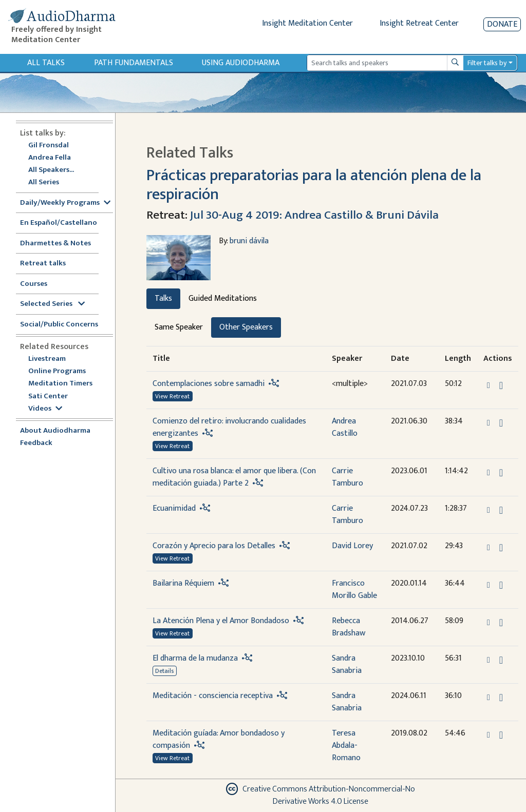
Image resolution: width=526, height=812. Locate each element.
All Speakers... (51, 170)
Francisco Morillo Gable (354, 589)
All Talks (46, 63)
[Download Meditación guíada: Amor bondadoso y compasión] (501, 735)
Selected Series (52, 304)
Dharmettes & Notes (55, 244)
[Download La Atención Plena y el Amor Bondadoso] (501, 623)
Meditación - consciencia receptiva (213, 696)
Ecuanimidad (174, 508)
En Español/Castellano (59, 223)
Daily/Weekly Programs (65, 203)
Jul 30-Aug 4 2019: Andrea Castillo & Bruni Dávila (314, 215)
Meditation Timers (60, 384)
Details (164, 671)
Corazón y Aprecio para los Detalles (214, 546)
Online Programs (57, 371)
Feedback (36, 443)
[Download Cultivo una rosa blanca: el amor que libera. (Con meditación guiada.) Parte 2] (501, 473)
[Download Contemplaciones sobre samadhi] (501, 385)
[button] (490, 385)
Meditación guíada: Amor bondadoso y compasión (219, 739)
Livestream (47, 359)
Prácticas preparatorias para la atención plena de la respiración (314, 185)
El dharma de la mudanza (195, 658)
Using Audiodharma (241, 63)
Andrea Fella (50, 158)
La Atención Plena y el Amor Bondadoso (221, 621)
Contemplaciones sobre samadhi (209, 384)
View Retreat (172, 396)
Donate (502, 24)
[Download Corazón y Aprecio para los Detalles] (501, 548)
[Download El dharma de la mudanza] (501, 660)
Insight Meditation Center (307, 23)
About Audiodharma (55, 431)
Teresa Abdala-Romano (346, 746)
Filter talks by (487, 63)
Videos (45, 409)
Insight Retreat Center (419, 23)
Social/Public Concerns (59, 325)
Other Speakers (246, 327)
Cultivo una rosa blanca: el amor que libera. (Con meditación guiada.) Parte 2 (234, 477)
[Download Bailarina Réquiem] (501, 585)
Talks (163, 298)
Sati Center (48, 397)
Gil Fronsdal (49, 146)
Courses (34, 284)
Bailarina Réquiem (183, 583)
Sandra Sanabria (347, 664)
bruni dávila (249, 241)
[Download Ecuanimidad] (501, 510)
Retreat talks (43, 264)
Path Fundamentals (134, 63)
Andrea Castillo (345, 427)
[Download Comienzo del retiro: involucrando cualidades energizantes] (501, 423)
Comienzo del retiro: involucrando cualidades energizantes (229, 427)
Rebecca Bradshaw (349, 627)
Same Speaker (179, 327)
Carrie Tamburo (347, 477)
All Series (44, 182)
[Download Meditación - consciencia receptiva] (501, 698)
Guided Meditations (223, 298)
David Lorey (352, 546)
